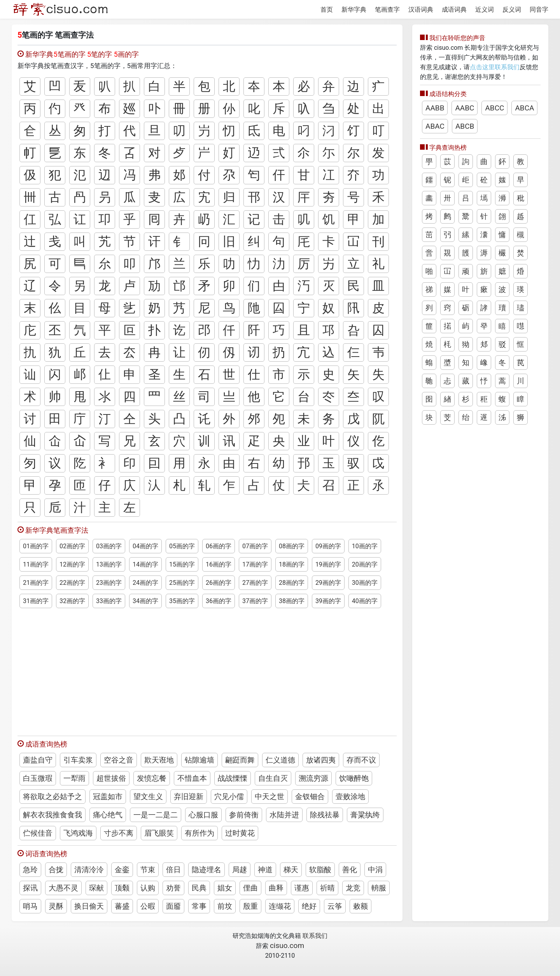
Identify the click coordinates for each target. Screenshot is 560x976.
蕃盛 (122, 906)
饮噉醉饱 (354, 778)
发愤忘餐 (152, 778)
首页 (327, 10)
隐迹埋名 (206, 870)
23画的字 (109, 583)
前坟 (225, 906)
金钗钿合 (310, 797)
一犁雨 (74, 778)
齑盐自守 (38, 760)
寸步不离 (119, 833)
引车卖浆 (78, 760)
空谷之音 (119, 760)
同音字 (539, 10)
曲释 (276, 888)
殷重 (250, 906)
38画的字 (292, 601)
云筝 (335, 906)
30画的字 (365, 583)
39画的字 (328, 601)
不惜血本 (192, 778)
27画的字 (255, 583)
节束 (148, 870)
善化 (350, 870)
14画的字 (145, 564)
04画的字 (145, 546)
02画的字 (72, 546)
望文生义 (148, 797)
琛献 (96, 888)
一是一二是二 (156, 815)
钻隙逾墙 (199, 760)
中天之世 (269, 797)
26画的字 (219, 583)
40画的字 (365, 601)
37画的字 (255, 601)
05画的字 (182, 546)
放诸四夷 (321, 760)
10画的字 (365, 546)
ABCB (465, 126)
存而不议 (361, 760)
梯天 (291, 870)
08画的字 (292, 546)
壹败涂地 (350, 797)
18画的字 (292, 564)
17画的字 (255, 564)
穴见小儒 (229, 797)
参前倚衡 (244, 815)
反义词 (512, 10)
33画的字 (109, 601)
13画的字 (109, 564)
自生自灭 (273, 778)
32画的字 (72, 601)
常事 (199, 906)
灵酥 (56, 906)
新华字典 (354, 10)
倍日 (173, 870)
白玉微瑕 (38, 778)
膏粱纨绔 (365, 815)
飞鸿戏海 (78, 833)
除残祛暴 (325, 815)
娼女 (225, 888)
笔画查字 (387, 10)
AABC (465, 108)
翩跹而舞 (240, 760)
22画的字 (72, 583)
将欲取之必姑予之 (52, 797)
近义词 (485, 10)
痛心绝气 (108, 815)
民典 (199, 888)
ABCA (524, 108)
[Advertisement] (207, 668)
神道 (265, 870)
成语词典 (454, 10)
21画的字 (36, 583)
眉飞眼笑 (159, 833)
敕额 (360, 906)
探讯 (30, 888)
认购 (148, 888)
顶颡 (122, 888)
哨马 (30, 906)
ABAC (435, 126)
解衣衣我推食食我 (52, 815)
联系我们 (315, 936)
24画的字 (145, 583)
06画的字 (219, 546)
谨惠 (302, 888)
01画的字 (36, 546)
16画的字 (219, 564)
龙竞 (353, 888)
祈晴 (327, 888)
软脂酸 (320, 870)
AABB (435, 108)
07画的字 (255, 546)
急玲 (30, 870)
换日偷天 (89, 906)
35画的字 (182, 601)
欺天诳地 (159, 760)
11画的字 (36, 564)
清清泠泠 (89, 870)
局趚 (240, 870)
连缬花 (280, 906)
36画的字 (219, 601)
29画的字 (328, 583)
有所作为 (199, 833)
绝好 (309, 906)
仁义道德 (280, 760)
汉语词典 (421, 10)
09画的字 (328, 546)
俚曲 (250, 888)
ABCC (494, 108)
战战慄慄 (233, 778)
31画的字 (36, 601)
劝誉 (173, 888)
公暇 (148, 906)
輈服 (379, 888)
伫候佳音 (38, 833)
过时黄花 (240, 833)
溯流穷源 (313, 778)
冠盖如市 (108, 797)
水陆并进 (284, 815)
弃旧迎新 (189, 797)
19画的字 (328, 564)
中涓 (375, 870)
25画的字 (182, 583)
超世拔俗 (111, 778)
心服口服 (203, 815)
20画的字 (365, 564)
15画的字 (182, 564)
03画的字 (109, 546)
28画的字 (292, 583)
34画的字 (145, 601)
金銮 (122, 870)
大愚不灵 (63, 888)
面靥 (173, 906)
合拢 (56, 870)
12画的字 (72, 564)
